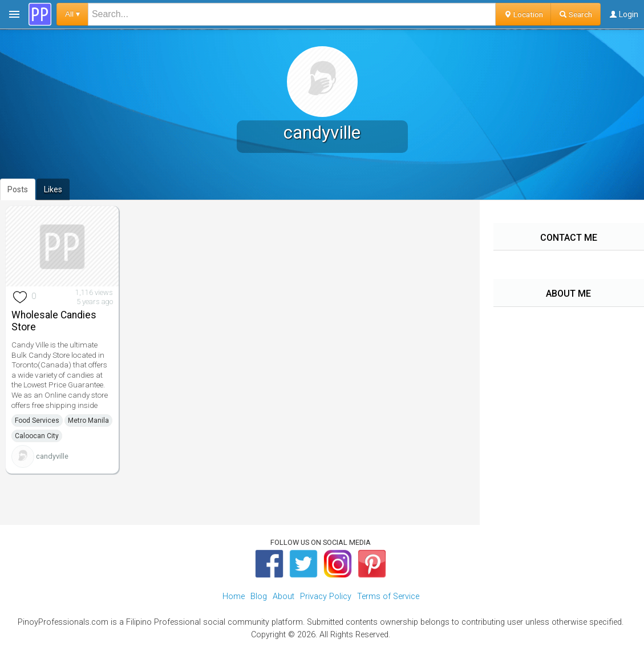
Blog (259, 597)
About (283, 597)
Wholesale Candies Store (54, 321)
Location (523, 14)
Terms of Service (388, 597)
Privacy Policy (326, 597)
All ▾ (72, 14)
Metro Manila (88, 420)
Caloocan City (37, 436)
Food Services (37, 420)
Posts (18, 189)
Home (234, 597)
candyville (52, 456)
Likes (53, 189)
